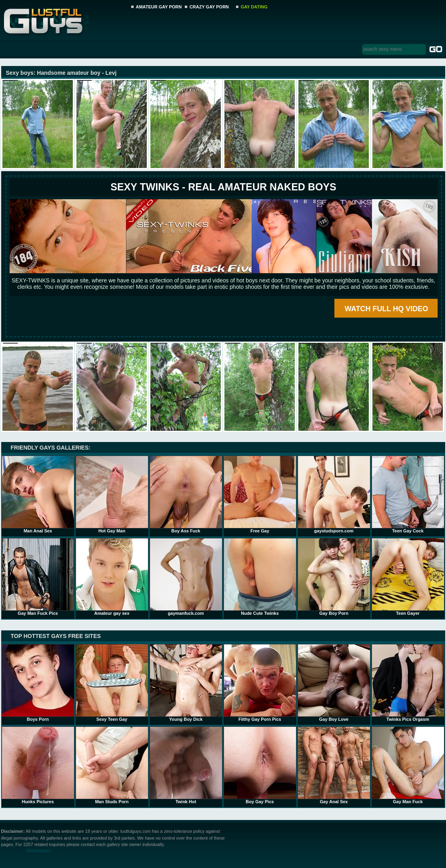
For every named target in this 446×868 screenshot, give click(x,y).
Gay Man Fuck (408, 765)
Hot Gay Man (112, 494)
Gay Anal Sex (334, 765)
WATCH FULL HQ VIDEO (386, 309)
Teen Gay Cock (408, 494)
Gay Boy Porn (334, 577)
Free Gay (260, 494)
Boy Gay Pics (260, 765)
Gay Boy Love (334, 683)
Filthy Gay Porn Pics (260, 683)
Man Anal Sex (38, 494)
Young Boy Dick (186, 683)
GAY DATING (254, 7)
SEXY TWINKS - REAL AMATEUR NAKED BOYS (223, 187)
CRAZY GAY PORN (209, 7)
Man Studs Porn (112, 765)
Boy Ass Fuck (186, 494)
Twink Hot (186, 765)
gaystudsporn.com (334, 494)
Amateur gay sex (112, 577)
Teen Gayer (408, 577)
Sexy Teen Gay (112, 683)
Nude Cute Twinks (260, 577)
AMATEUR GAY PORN (159, 7)
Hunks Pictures (38, 765)
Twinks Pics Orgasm (408, 683)
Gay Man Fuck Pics (38, 577)
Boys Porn (38, 683)
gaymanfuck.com (186, 577)
